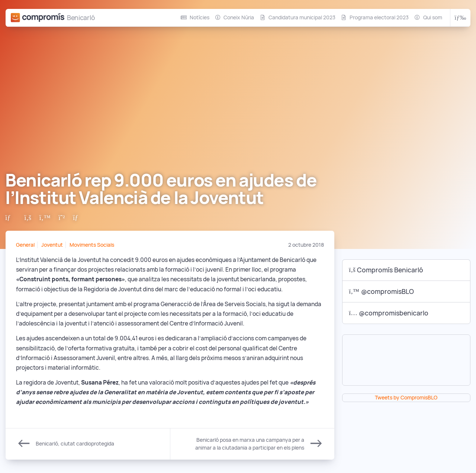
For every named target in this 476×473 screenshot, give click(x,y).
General (25, 245)
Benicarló (81, 18)
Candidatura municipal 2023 (302, 17)
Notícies (200, 17)
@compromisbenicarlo (389, 313)
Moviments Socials (92, 245)
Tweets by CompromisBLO (406, 398)
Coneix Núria (239, 17)
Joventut (52, 245)
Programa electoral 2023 (379, 17)
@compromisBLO (381, 291)
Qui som (433, 17)
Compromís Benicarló (386, 270)
